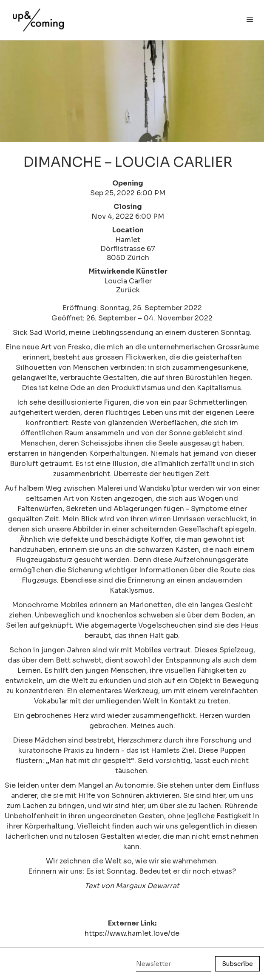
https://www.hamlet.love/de (132, 933)
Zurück (128, 290)
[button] (250, 20)
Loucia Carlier (128, 281)
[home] (36, 16)
